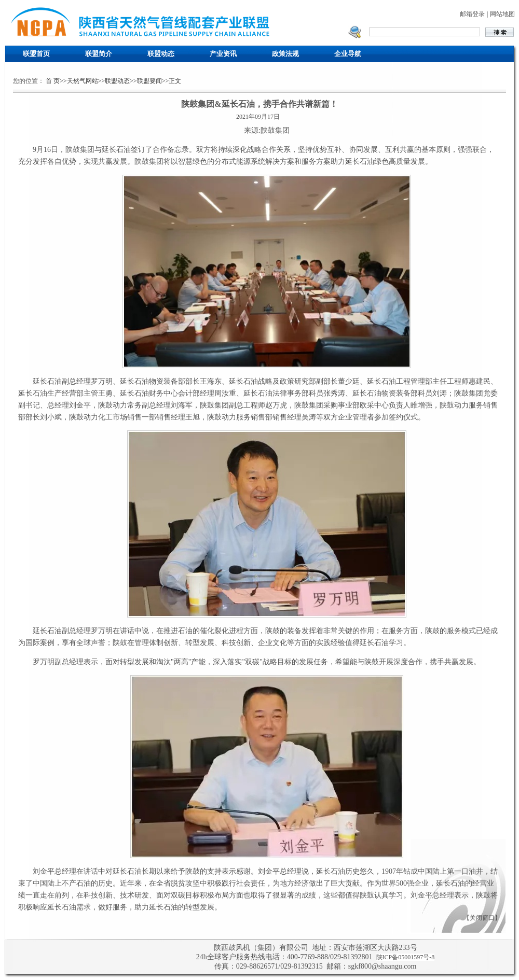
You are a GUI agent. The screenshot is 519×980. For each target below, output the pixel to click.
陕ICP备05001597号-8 (406, 957)
